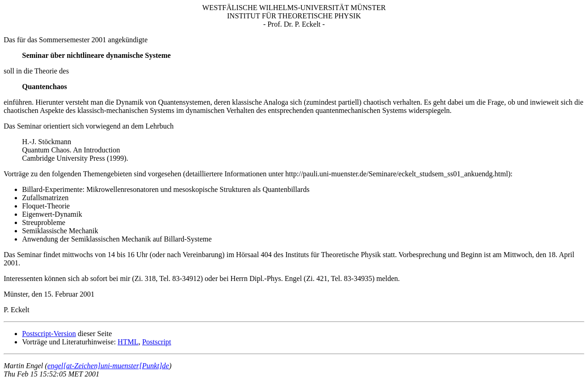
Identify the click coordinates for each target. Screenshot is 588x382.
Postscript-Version (49, 334)
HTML (128, 342)
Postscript (156, 342)
